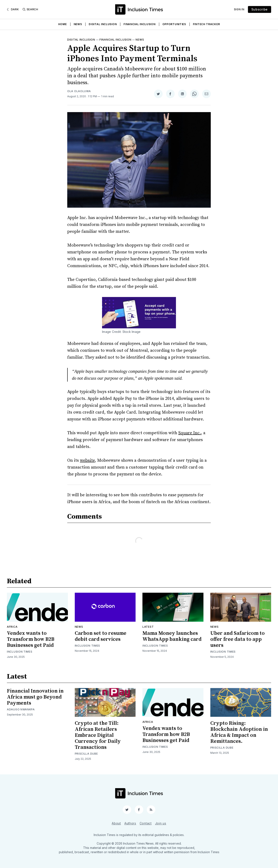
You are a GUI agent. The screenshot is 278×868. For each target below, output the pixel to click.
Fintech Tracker (206, 24)
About (116, 823)
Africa (12, 627)
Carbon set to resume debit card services (101, 636)
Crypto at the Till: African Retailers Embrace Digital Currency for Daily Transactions (98, 735)
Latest (148, 627)
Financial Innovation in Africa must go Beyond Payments (35, 697)
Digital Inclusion (103, 24)
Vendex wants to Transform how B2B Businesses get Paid (31, 639)
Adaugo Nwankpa (21, 709)
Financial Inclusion (139, 24)
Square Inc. (190, 433)
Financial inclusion (115, 40)
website (87, 461)
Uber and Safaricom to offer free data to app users (238, 639)
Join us (161, 823)
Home (63, 24)
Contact (146, 823)
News (78, 24)
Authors (130, 823)
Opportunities (174, 24)
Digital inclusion (81, 40)
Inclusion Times (20, 652)
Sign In (239, 9)
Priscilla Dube (86, 754)
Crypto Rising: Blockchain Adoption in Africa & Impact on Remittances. (239, 732)
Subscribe (260, 9)
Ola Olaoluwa (79, 91)
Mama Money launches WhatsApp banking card (172, 636)
